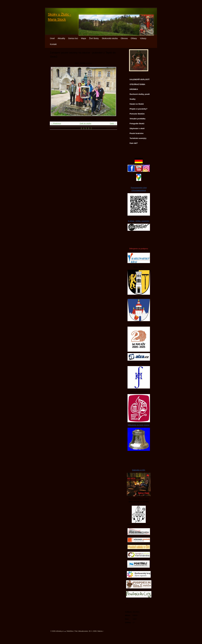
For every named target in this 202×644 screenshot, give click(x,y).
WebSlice (70, 631)
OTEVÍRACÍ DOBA (137, 84)
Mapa (84, 38)
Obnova (124, 38)
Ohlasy (134, 38)
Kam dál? (134, 143)
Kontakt (53, 44)
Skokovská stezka (110, 38)
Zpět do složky (85, 123)
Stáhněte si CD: (139, 470)
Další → (113, 123)
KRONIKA (134, 89)
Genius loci (73, 38)
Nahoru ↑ (101, 631)
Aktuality (61, 38)
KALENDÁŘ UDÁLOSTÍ (140, 79)
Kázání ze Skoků (137, 104)
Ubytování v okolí (137, 128)
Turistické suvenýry (138, 138)
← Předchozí (56, 123)
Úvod (52, 38)
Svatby (133, 99)
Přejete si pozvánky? (139, 109)
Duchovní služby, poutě (140, 94)
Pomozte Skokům (137, 114)
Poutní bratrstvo (137, 133)
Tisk (76, 631)
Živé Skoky (94, 38)
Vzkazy (143, 38)
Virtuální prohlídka (137, 119)
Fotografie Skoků (137, 124)
